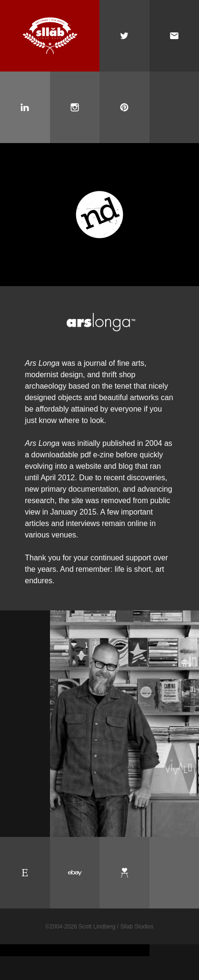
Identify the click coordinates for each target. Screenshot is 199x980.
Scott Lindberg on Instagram (75, 107)
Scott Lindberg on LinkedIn (25, 107)
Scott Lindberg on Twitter (124, 36)
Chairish (124, 873)
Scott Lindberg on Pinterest (124, 107)
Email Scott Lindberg (174, 36)
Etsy (25, 873)
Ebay (75, 873)
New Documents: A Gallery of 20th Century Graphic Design (99, 215)
